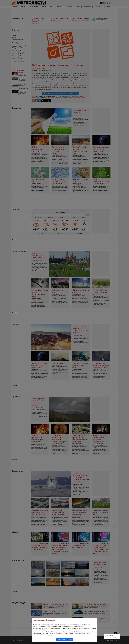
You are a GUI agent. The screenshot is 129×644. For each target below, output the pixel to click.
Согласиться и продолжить (64, 639)
